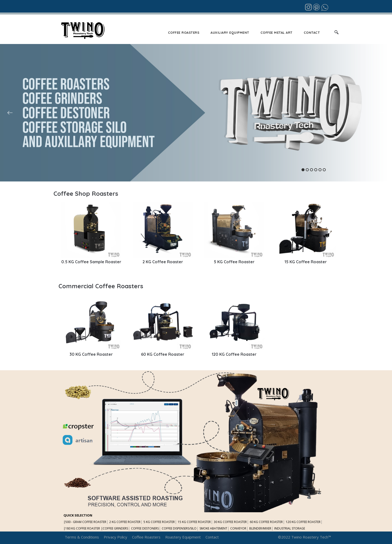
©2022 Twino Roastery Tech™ (304, 537)
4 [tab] (316, 170)
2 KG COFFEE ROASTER (125, 522)
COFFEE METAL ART (276, 32)
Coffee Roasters (146, 537)
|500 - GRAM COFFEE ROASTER (85, 522)
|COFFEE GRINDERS (114, 528)
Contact (212, 537)
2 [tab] (307, 170)
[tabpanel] (196, 113)
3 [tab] (311, 170)
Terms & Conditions (82, 537)
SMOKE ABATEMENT (213, 528)
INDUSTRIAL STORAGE (290, 528)
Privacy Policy (115, 537)
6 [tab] (324, 170)
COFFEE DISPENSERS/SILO (179, 528)
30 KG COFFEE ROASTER (230, 522)
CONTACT (312, 32)
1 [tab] (303, 170)
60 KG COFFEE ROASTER (266, 522)
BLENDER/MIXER (260, 528)
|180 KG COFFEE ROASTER (82, 528)
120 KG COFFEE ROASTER (303, 522)
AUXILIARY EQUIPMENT (230, 32)
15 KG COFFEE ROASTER (194, 522)
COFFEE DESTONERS (145, 528)
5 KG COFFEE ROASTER (159, 522)
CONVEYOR (238, 528)
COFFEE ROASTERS (184, 32)
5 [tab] (320, 170)
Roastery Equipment (183, 537)
